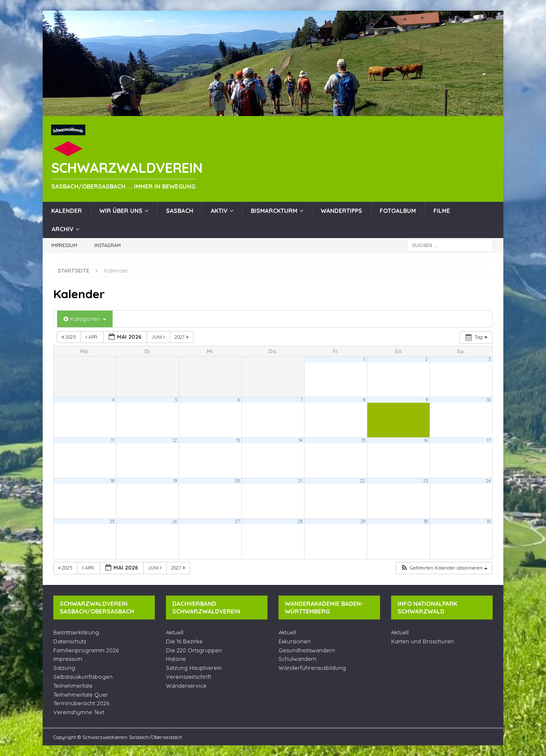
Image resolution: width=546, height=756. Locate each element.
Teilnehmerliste (73, 686)
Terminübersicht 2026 (81, 703)
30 (426, 521)
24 (488, 481)
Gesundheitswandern (307, 650)
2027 (182, 337)
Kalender (67, 211)
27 (237, 521)
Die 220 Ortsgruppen (194, 650)
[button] (444, 568)
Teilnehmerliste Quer (81, 695)
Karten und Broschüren (423, 641)
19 (175, 481)
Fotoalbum (398, 211)
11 (113, 440)
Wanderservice (186, 686)
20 (237, 481)
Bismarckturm (274, 211)
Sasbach (180, 211)
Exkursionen (295, 641)
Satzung (64, 668)
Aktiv (219, 211)
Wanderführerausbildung (312, 668)
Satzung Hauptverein (194, 668)
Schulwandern (298, 659)
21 (300, 481)
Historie (176, 659)
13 (238, 440)
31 (489, 521)
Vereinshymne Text (79, 712)
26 (175, 521)
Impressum (64, 245)
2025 (69, 337)
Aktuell (175, 632)
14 (301, 440)
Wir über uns (121, 211)
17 (489, 440)
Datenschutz (70, 641)
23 (425, 481)
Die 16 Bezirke (184, 641)
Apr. (92, 337)
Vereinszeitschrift (189, 677)
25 (112, 521)
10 (489, 400)
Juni (159, 337)
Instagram (107, 245)
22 (363, 481)
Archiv (62, 229)
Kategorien (85, 319)
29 (363, 521)
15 (363, 440)
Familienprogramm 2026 (86, 650)
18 (112, 481)
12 (175, 440)
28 (300, 521)
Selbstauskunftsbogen (83, 677)
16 (426, 440)
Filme (442, 211)
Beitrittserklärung (76, 632)
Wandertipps (341, 211)
